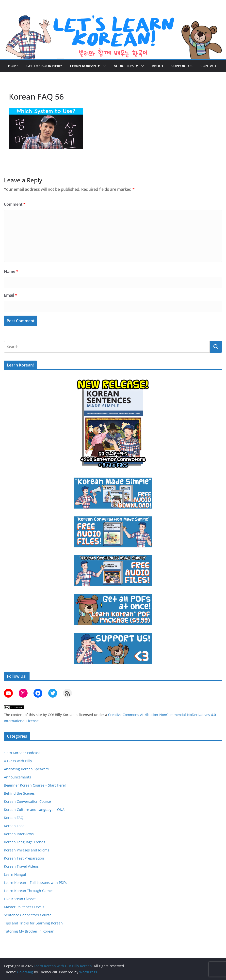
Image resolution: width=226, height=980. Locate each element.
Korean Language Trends (25, 842)
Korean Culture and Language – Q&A (34, 810)
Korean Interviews (19, 834)
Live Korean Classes (20, 899)
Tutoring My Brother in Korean (29, 931)
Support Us (182, 66)
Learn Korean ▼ (85, 66)
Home (13, 66)
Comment (15, 204)
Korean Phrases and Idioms (27, 850)
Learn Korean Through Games (29, 891)
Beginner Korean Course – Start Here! (35, 785)
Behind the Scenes (19, 793)
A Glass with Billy (18, 761)
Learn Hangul (15, 874)
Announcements (17, 777)
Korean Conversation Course (27, 801)
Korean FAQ (14, 818)
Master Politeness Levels (24, 907)
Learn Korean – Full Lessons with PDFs (35, 883)
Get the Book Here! (44, 66)
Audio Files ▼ (126, 66)
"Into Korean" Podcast (22, 753)
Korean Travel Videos (21, 866)
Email (11, 295)
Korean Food (14, 826)
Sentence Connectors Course (28, 915)
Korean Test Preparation (24, 858)
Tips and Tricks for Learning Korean (33, 923)
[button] (103, 66)
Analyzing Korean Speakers (26, 769)
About (158, 66)
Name (11, 271)
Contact (208, 66)
